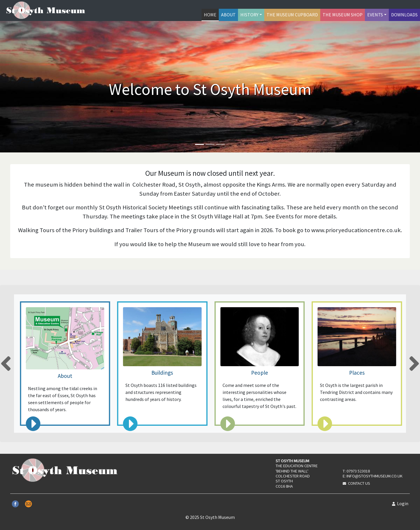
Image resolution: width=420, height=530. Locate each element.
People (260, 373)
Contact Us (359, 483)
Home (210, 15)
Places (357, 373)
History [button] (249, 15)
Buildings (162, 373)
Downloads (404, 15)
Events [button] (375, 15)
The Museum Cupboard (292, 15)
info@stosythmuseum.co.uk (374, 476)
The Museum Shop (343, 15)
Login (400, 503)
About (228, 15)
